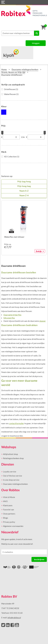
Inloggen (36, 43)
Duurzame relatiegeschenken (25, 70)
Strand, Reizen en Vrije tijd (13, 72)
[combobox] (18, 33)
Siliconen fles (9, 318)
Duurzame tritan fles (12, 315)
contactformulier (16, 423)
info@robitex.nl (14, 618)
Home (4, 70)
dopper (42, 321)
